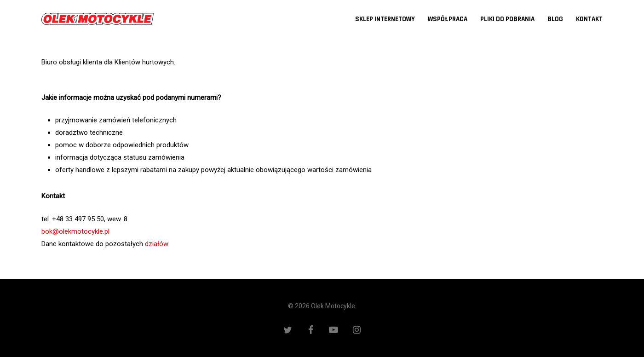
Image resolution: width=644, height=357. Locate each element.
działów (157, 244)
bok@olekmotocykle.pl (75, 231)
